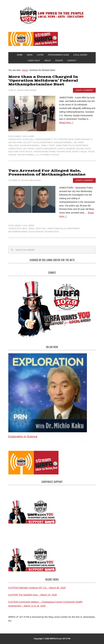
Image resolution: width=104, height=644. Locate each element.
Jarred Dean (15, 149)
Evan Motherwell (63, 143)
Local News (28, 136)
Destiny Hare (15, 143)
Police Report (36, 232)
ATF (55, 139)
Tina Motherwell (26, 155)
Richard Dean (64, 152)
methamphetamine (18, 232)
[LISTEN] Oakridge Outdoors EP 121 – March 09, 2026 (37, 588)
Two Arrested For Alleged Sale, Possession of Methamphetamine (47, 173)
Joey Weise (28, 149)
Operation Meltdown (44, 152)
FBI (75, 143)
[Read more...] (66, 123)
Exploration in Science (23, 436)
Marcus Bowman (67, 149)
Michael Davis (83, 149)
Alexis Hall (28, 139)
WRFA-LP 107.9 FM (52, 15)
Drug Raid (41, 229)
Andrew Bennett (44, 139)
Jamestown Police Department (72, 146)
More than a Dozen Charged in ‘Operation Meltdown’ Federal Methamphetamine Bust (43, 81)
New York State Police (20, 152)
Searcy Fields (79, 152)
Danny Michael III (83, 139)
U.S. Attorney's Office (48, 155)
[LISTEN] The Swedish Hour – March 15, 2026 (33, 595)
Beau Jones (28, 229)
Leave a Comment (84, 90)
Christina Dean (66, 139)
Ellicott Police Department (38, 143)
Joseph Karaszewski (46, 149)
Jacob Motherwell (30, 146)
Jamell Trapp (48, 146)
